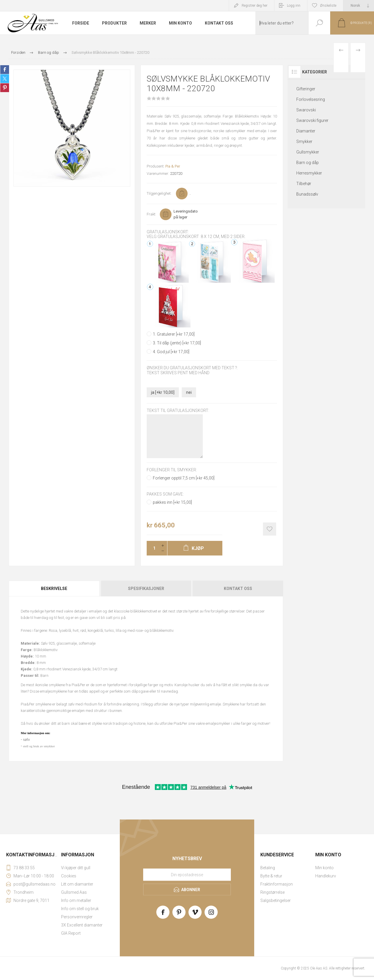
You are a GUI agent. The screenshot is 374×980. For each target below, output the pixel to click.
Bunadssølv (307, 194)
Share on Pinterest (5, 88)
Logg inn (294, 6)
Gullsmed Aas (74, 892)
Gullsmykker (308, 152)
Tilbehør (304, 184)
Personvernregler (77, 917)
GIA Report (71, 933)
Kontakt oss (238, 589)
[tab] (54, 589)
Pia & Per (173, 166)
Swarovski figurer (312, 120)
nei (189, 392)
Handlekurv (326, 876)
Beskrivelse (54, 589)
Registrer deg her (254, 6)
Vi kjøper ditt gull (76, 868)
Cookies (69, 876)
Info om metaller (76, 900)
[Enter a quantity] (153, 548)
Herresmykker (309, 173)
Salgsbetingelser (276, 900)
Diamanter (306, 131)
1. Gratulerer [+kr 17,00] (174, 334)
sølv (26, 739)
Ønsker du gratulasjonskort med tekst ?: (192, 368)
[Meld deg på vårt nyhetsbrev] (187, 875)
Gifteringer (306, 89)
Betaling (268, 868)
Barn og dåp (308, 163)
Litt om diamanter (77, 884)
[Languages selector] (359, 6)
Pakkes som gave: (165, 494)
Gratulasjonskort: (168, 232)
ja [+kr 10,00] (163, 392)
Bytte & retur (271, 876)
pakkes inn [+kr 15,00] (172, 502)
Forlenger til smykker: (172, 470)
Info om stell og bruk (80, 909)
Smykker (304, 142)
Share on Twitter (5, 79)
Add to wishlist (270, 529)
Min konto (324, 868)
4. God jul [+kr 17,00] (171, 352)
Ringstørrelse (272, 892)
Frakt (151, 214)
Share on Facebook (5, 70)
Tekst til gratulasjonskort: (178, 410)
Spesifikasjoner (146, 589)
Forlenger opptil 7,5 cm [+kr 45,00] (184, 478)
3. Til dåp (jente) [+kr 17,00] (177, 343)
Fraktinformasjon (277, 884)
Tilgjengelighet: (159, 193)
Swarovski (306, 110)
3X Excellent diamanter (82, 925)
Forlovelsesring (311, 99)
